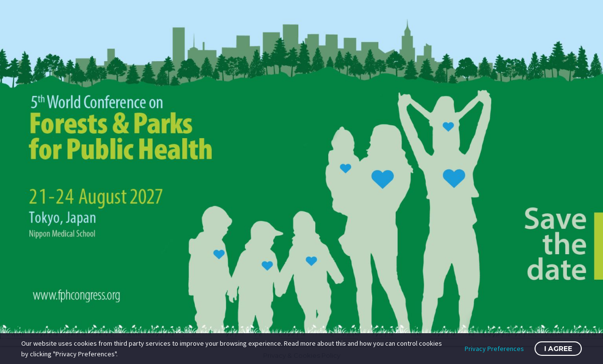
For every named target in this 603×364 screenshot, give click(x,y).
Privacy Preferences (494, 349)
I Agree (558, 349)
